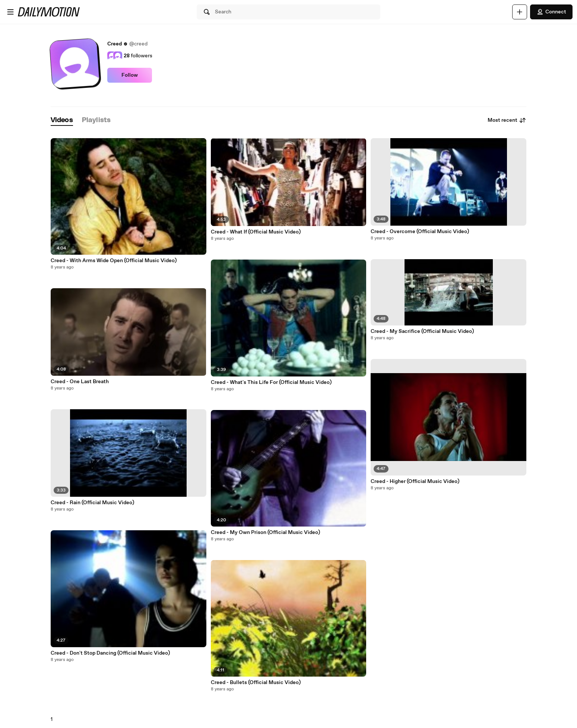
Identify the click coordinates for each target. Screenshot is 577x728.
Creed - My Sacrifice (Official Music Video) (422, 331)
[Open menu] (10, 12)
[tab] (62, 120)
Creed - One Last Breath (80, 382)
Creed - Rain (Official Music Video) (92, 503)
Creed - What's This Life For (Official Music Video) (271, 382)
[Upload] (520, 12)
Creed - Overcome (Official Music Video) (420, 232)
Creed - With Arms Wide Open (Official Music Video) (114, 261)
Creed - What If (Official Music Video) (256, 232)
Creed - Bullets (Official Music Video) (256, 683)
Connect (551, 12)
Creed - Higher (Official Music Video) (415, 481)
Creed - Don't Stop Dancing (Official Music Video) (110, 653)
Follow (130, 75)
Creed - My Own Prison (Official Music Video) (265, 533)
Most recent (507, 120)
